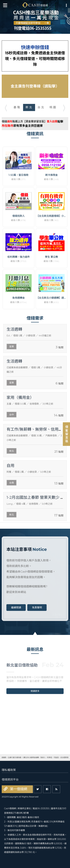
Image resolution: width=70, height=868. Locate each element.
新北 (12, 451)
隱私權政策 (9, 770)
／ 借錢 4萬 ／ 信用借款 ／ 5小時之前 (29, 504)
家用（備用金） (20, 397)
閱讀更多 (35, 691)
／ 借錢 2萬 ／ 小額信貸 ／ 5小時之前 (29, 472)
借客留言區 (66, 434)
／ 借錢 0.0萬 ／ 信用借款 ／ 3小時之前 (30, 404)
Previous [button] (4, 107)
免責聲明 (37, 608)
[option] (35, 17)
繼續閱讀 (16, 608)
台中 (12, 415)
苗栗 (12, 347)
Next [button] (66, 107)
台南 (12, 483)
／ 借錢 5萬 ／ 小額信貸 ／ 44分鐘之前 (29, 336)
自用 (10, 466)
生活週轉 (14, 329)
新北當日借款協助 (22, 665)
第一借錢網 (18, 789)
